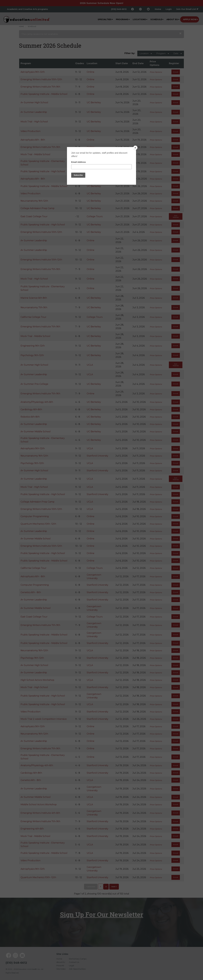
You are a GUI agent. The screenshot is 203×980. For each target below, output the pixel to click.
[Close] (135, 148)
